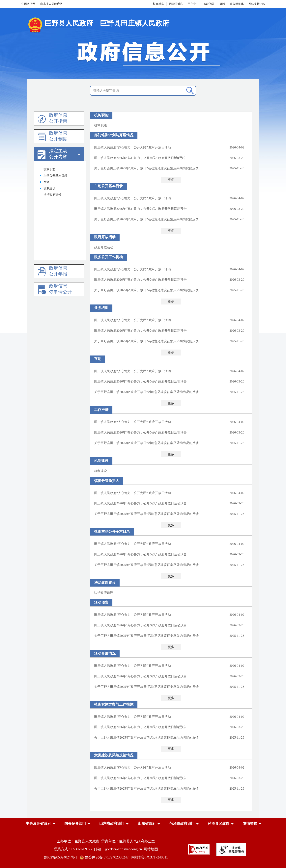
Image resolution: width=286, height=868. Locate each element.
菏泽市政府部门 (182, 824)
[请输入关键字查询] (143, 91)
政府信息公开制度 (58, 136)
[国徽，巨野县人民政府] (63, 25)
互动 (98, 359)
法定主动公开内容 (58, 154)
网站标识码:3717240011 (150, 857)
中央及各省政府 (38, 824)
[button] (38, 824)
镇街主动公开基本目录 (112, 532)
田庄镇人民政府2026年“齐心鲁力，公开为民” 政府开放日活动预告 (140, 158)
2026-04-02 (237, 147)
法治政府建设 (105, 583)
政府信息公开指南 (58, 118)
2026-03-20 (237, 158)
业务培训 (101, 308)
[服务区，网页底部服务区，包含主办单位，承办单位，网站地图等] (143, 846)
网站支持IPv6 (257, 4)
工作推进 (101, 410)
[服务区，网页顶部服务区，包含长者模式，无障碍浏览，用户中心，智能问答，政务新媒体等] (186, 4)
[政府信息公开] (143, 54)
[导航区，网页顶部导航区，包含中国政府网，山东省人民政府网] (63, 4)
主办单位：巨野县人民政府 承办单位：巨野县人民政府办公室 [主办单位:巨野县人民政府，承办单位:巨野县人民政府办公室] (106, 841)
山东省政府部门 (112, 824)
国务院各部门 (75, 824)
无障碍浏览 (176, 4)
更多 (171, 180)
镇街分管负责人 (107, 481)
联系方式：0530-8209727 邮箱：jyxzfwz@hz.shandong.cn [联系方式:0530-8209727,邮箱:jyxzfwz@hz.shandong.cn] (99, 849)
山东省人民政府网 (51, 4)
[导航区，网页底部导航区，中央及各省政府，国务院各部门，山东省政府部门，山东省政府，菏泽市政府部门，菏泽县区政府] (143, 824)
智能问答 (209, 4)
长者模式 (158, 4)
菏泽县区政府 (219, 824)
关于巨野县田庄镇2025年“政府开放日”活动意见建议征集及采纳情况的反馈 (146, 168)
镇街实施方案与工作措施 (114, 704)
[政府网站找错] (199, 849)
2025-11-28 (237, 168)
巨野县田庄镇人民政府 (135, 23)
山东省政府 (147, 824)
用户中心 (193, 4)
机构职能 (101, 115)
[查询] (190, 91)
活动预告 (101, 602)
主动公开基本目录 (108, 186)
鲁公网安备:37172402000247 (106, 857)
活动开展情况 (105, 653)
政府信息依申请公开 (60, 289)
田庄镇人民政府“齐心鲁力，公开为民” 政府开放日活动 (132, 147)
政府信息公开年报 (58, 271)
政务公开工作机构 (108, 257)
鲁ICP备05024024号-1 (61, 857)
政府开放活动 (105, 237)
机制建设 (101, 461)
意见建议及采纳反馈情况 (114, 755)
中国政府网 (28, 4)
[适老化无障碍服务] (231, 850)
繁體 (222, 4)
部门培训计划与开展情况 (114, 135)
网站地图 (151, 849)
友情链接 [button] (250, 824)
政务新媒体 (237, 4)
